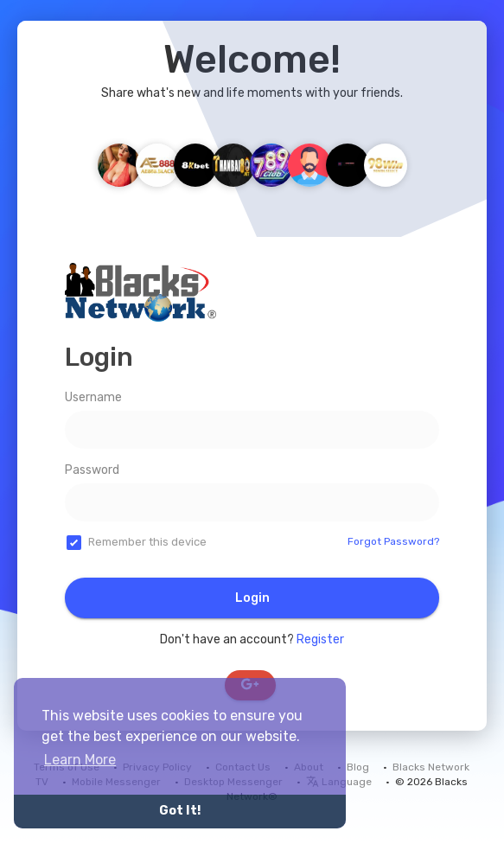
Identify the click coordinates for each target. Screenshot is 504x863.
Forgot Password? (393, 541)
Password (92, 470)
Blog (358, 767)
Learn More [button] (80, 760)
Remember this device (147, 542)
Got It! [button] (180, 811)
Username (93, 397)
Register (320, 639)
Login (252, 598)
